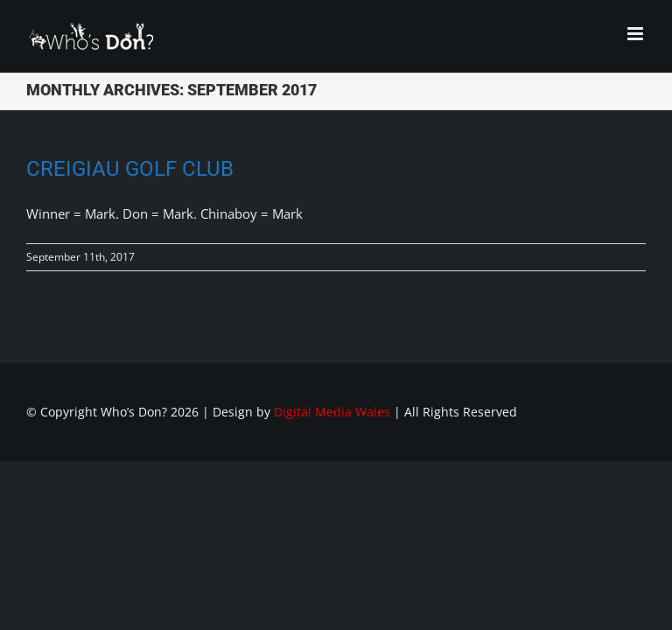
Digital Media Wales (332, 412)
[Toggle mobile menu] (637, 34)
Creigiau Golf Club (130, 169)
